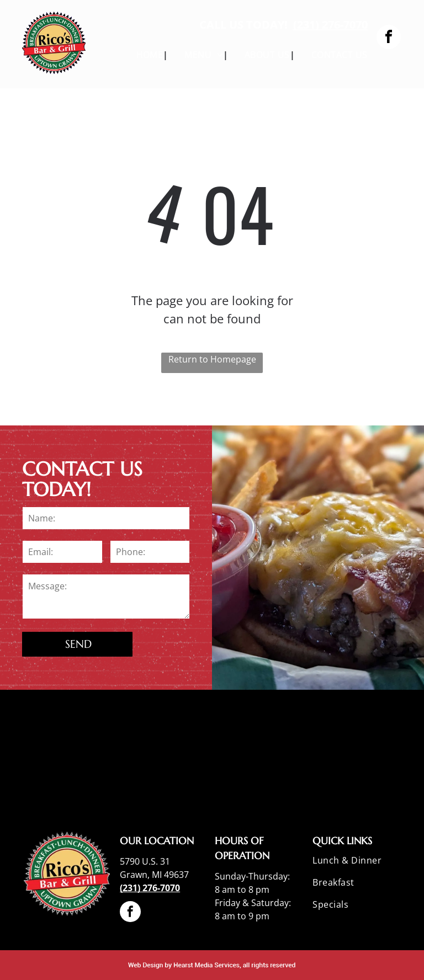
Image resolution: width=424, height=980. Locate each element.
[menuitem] (144, 55)
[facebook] (389, 38)
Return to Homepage (212, 359)
